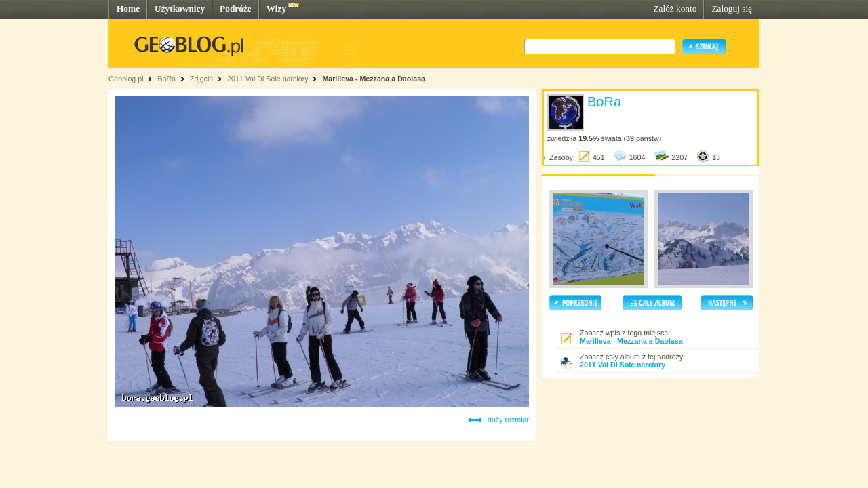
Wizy (276, 8)
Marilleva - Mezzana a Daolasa (374, 79)
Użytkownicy (180, 8)
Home (128, 8)
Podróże (236, 8)
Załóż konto (675, 8)
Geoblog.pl (126, 79)
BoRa (166, 79)
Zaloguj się (732, 8)
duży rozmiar (508, 420)
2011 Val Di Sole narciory (268, 79)
